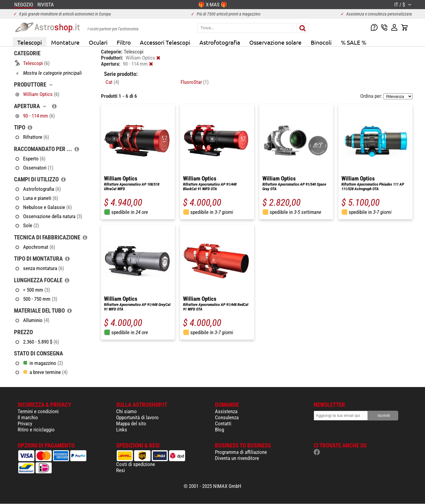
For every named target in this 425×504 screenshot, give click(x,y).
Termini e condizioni (38, 411)
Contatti (223, 423)
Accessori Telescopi (165, 42)
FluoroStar (195, 82)
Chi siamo (126, 411)
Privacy (25, 423)
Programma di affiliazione (241, 452)
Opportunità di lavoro (137, 417)
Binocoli (321, 42)
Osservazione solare (275, 42)
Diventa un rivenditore (237, 458)
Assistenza (226, 411)
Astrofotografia (220, 42)
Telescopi (30, 42)
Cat (112, 82)
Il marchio (28, 417)
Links (122, 430)
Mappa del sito (131, 423)
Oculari (98, 42)
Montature (65, 42)
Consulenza (227, 417)
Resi (121, 470)
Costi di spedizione (136, 464)
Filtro (124, 42)
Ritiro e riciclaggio (36, 430)
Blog (219, 430)
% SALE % (354, 42)
